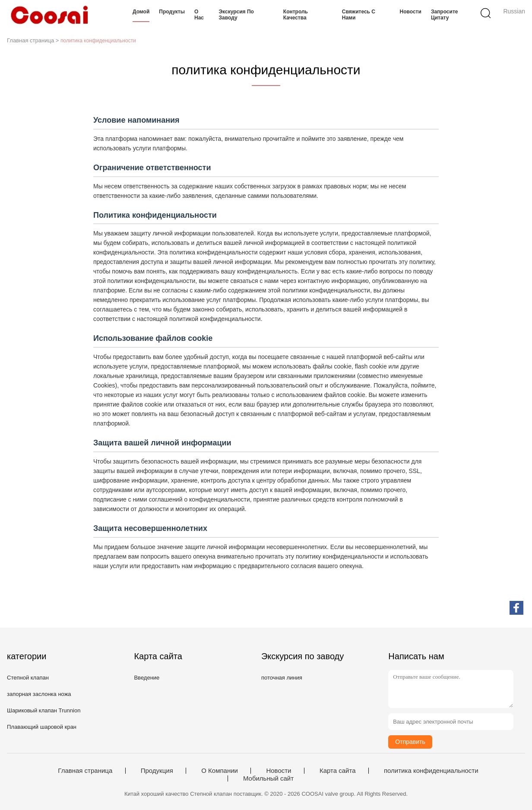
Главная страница (85, 771)
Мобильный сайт (268, 778)
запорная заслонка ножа (39, 694)
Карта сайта (338, 771)
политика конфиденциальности (431, 771)
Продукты (172, 12)
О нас (199, 15)
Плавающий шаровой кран (42, 727)
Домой (141, 12)
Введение (147, 678)
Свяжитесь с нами (359, 15)
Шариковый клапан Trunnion (44, 710)
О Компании (220, 771)
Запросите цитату (445, 15)
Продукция (157, 771)
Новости (411, 12)
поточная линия (282, 678)
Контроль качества (296, 15)
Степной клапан (28, 678)
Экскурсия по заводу (236, 15)
